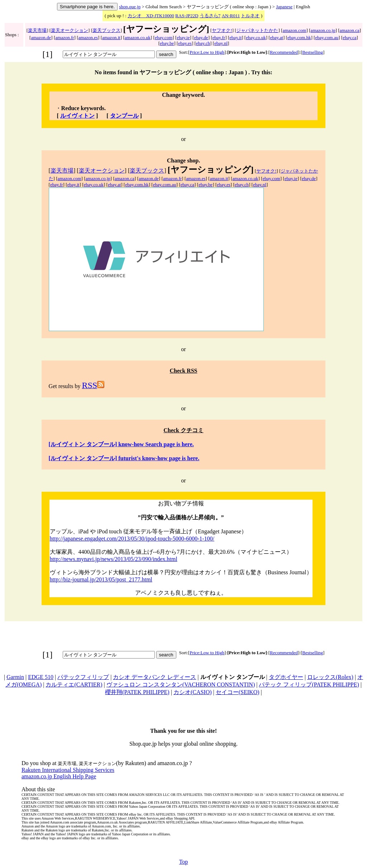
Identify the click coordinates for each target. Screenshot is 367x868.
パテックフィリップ (83, 677)
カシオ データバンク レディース (154, 677)
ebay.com (164, 37)
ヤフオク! (222, 30)
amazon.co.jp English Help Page (59, 776)
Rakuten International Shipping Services (68, 770)
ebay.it (235, 37)
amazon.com (294, 30)
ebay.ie (183, 37)
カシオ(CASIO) (193, 692)
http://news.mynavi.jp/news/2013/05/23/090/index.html (114, 559)
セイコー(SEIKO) (238, 692)
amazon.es (88, 37)
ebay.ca (350, 37)
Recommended (284, 52)
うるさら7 (210, 16)
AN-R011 (231, 16)
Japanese (284, 7)
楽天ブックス (106, 30)
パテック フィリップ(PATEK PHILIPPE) (309, 685)
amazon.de (41, 37)
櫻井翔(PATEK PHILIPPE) (137, 692)
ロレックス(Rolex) (330, 677)
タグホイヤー (286, 677)
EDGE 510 (41, 677)
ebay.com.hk (299, 37)
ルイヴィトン (77, 116)
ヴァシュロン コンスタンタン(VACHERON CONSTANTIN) (181, 685)
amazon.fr (65, 37)
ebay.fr (219, 37)
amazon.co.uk (138, 37)
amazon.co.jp (323, 30)
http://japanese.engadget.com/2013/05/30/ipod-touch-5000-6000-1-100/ (132, 539)
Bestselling (313, 52)
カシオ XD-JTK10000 (151, 16)
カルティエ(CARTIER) (74, 685)
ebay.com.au (327, 37)
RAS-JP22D (187, 16)
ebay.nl (221, 43)
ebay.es (185, 43)
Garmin (15, 677)
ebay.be (167, 43)
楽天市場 (37, 30)
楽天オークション (70, 30)
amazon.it (111, 37)
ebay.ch (203, 43)
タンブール (124, 116)
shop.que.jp (130, 7)
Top (184, 862)
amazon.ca (350, 30)
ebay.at (277, 37)
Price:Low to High (207, 52)
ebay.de (201, 37)
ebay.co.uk (256, 37)
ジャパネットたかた (257, 30)
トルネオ (250, 16)
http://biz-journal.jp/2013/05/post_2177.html (101, 579)
